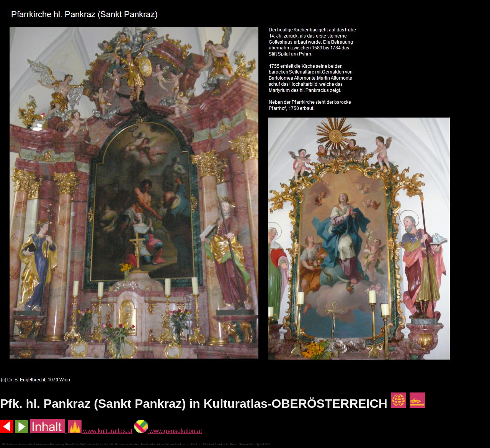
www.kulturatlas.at (100, 431)
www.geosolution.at (168, 431)
